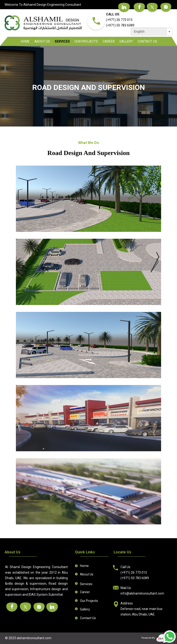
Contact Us (147, 41)
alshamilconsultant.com (34, 638)
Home (25, 41)
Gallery (126, 41)
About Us (42, 41)
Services (62, 41)
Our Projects (86, 41)
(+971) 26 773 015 (119, 20)
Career (109, 41)
